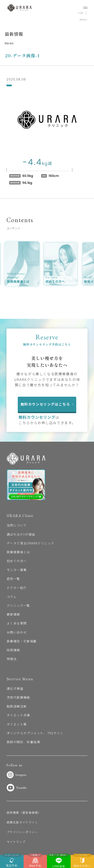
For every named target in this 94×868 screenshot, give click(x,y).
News (83, 20)
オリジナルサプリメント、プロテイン (35, 733)
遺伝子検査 (15, 688)
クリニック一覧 (18, 605)
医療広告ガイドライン (22, 822)
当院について (17, 525)
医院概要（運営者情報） (24, 813)
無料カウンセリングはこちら (47, 404)
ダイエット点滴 (18, 715)
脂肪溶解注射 (17, 706)
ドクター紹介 (17, 588)
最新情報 (13, 614)
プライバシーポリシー (22, 832)
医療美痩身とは (18, 552)
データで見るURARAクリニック (30, 543)
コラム (12, 597)
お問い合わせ (17, 632)
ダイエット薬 (17, 724)
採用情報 (13, 650)
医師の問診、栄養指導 (23, 742)
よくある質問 (17, 623)
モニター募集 (17, 570)
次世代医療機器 (18, 697)
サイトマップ (16, 842)
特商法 (12, 659)
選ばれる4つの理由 (21, 534)
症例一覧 (13, 579)
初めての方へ (17, 561)
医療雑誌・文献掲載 (22, 641)
